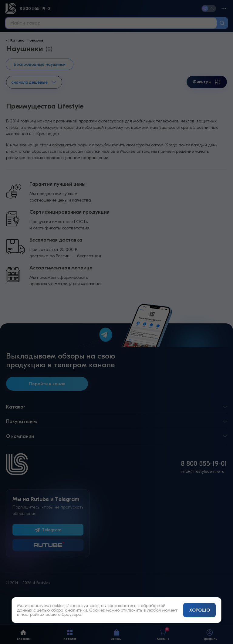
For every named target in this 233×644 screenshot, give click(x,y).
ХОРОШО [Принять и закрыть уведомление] (200, 610)
